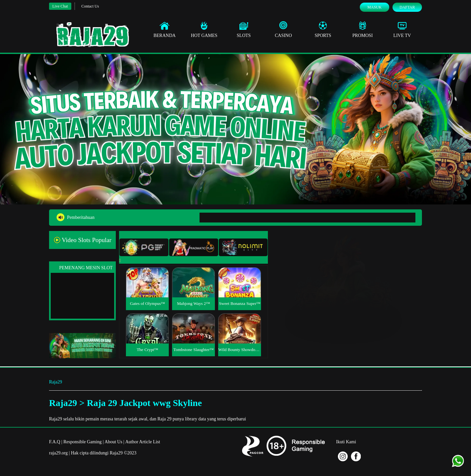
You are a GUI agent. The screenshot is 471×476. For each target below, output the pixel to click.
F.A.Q (55, 442)
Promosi (362, 29)
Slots (244, 29)
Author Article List (143, 442)
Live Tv (402, 29)
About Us (113, 442)
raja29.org (58, 453)
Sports (323, 29)
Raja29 (56, 382)
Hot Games (204, 29)
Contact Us (90, 6)
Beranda (165, 29)
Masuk (374, 7)
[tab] (144, 247)
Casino (283, 29)
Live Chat (60, 6)
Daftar (407, 7)
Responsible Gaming (83, 442)
